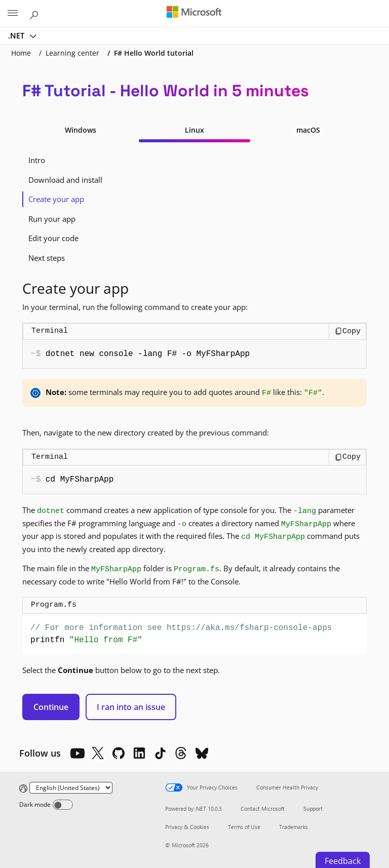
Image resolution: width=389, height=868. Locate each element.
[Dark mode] (63, 805)
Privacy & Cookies (187, 827)
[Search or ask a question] (35, 13)
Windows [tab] (81, 130)
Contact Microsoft (263, 808)
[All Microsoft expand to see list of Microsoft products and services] (13, 14)
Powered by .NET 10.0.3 (193, 808)
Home (21, 53)
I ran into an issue (131, 707)
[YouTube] (77, 753)
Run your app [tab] (52, 219)
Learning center (72, 53)
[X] (98, 753)
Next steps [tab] (47, 258)
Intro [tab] (37, 160)
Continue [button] (51, 707)
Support (313, 808)
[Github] (119, 753)
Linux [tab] (194, 130)
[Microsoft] (194, 13)
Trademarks (294, 827)
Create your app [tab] (56, 199)
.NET (17, 35)
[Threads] (181, 753)
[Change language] (71, 788)
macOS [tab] (308, 130)
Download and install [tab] (65, 180)
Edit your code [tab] (53, 238)
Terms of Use (244, 827)
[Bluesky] (202, 753)
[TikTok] (160, 753)
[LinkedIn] (139, 753)
